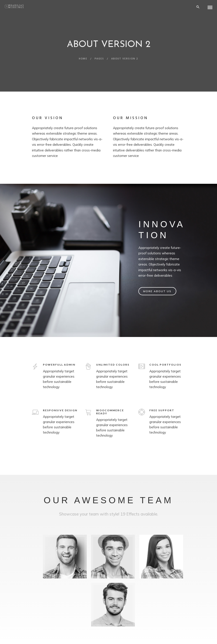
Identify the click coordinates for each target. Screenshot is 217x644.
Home (83, 59)
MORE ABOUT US (157, 291)
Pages (99, 59)
